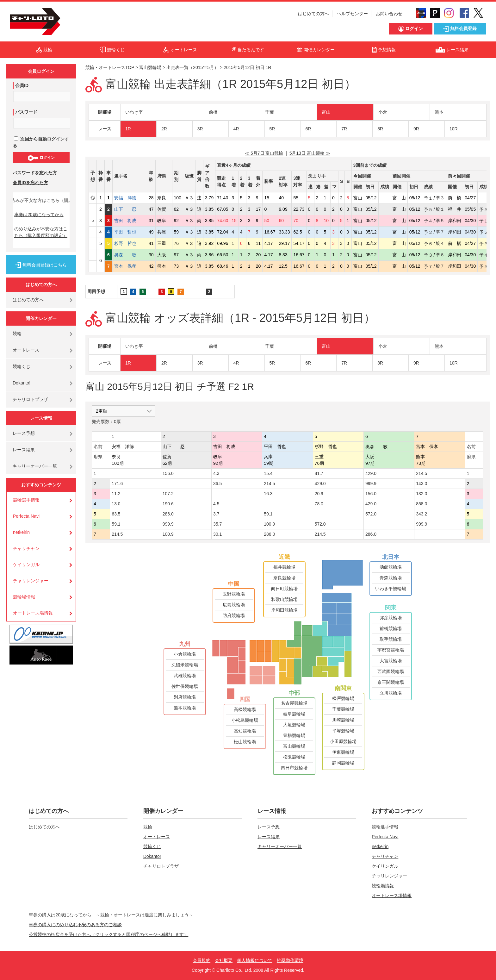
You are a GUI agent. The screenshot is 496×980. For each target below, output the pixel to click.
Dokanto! (22, 383)
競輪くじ (22, 366)
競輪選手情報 (26, 500)
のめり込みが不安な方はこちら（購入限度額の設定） (41, 232)
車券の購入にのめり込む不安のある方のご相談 (75, 925)
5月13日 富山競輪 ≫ (310, 153)
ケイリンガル (26, 565)
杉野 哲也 (130, 243)
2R (164, 129)
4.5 (216, 504)
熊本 (439, 112)
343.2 (422, 514)
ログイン (41, 158)
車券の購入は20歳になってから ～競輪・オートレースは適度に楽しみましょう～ (113, 915)
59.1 (268, 514)
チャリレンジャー (31, 581)
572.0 (371, 514)
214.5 (422, 473)
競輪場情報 (24, 597)
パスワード (26, 112)
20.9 (319, 494)
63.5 (116, 514)
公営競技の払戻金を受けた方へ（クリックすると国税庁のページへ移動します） (108, 934)
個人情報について (255, 960)
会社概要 (224, 960)
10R (454, 129)
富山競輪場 (150, 67)
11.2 (116, 494)
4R (236, 129)
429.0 (371, 473)
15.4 (268, 473)
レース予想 (24, 433)
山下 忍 (130, 209)
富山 (326, 112)
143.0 (422, 484)
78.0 (319, 504)
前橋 (213, 112)
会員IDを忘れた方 (30, 183)
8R (380, 129)
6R (308, 129)
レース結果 (24, 450)
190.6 (168, 504)
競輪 (17, 334)
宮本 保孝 (130, 266)
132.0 (422, 494)
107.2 (168, 494)
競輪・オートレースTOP (110, 67)
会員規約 (201, 960)
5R (272, 129)
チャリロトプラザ (30, 399)
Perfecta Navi (26, 516)
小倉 (383, 112)
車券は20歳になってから (39, 215)
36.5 (217, 484)
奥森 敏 (130, 255)
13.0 (116, 504)
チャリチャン (26, 548)
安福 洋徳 (130, 198)
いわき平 (134, 112)
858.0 (422, 504)
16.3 (268, 494)
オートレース (26, 350)
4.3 (216, 473)
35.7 (217, 524)
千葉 (270, 112)
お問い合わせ (389, 14)
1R (128, 129)
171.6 (117, 484)
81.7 (319, 473)
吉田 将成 (130, 221)
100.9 (269, 524)
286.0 (168, 514)
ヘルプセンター (352, 14)
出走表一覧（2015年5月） (192, 67)
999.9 (371, 484)
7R (344, 129)
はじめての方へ (313, 14)
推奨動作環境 (290, 960)
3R (200, 129)
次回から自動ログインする (41, 142)
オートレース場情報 (33, 613)
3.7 (216, 514)
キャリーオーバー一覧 (35, 466)
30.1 (217, 534)
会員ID (22, 85)
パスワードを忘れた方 (35, 173)
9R (416, 129)
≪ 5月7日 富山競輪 (264, 153)
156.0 (168, 473)
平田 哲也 (130, 232)
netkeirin (21, 532)
